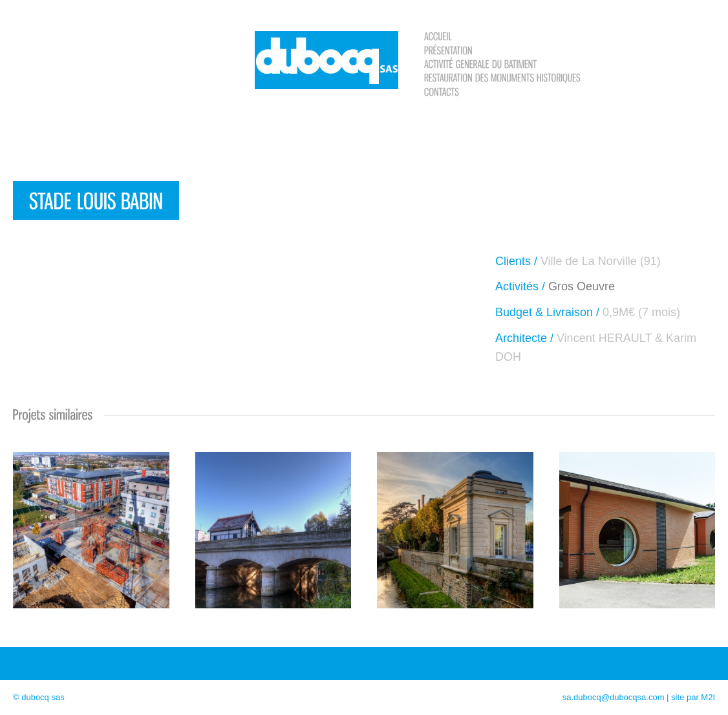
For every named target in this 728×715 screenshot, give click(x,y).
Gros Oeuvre (582, 286)
